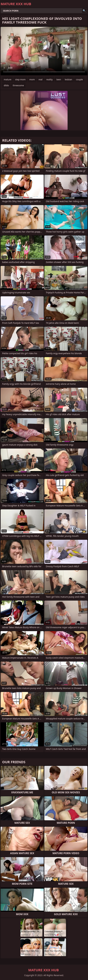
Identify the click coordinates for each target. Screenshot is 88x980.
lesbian (68, 79)
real (40, 79)
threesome (18, 85)
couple (79, 79)
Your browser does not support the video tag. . (44, 51)
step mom (20, 79)
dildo (6, 85)
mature (8, 79)
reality (49, 79)
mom (32, 79)
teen (59, 79)
